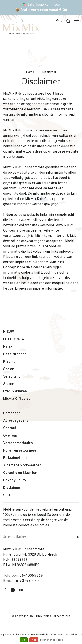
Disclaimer (49, 72)
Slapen (9, 384)
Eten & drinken (15, 392)
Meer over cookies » (52, 640)
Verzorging (12, 377)
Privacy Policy (15, 480)
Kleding (9, 362)
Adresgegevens (16, 421)
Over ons (10, 436)
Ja (24, 640)
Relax (8, 347)
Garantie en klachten (20, 473)
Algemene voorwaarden (22, 466)
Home (30, 72)
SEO (7, 495)
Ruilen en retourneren (21, 451)
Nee (34, 640)
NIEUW (9, 332)
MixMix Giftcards (17, 399)
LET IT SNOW (14, 339)
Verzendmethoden (18, 443)
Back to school (15, 354)
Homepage (12, 413)
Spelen (9, 369)
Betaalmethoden (17, 458)
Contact (10, 428)
